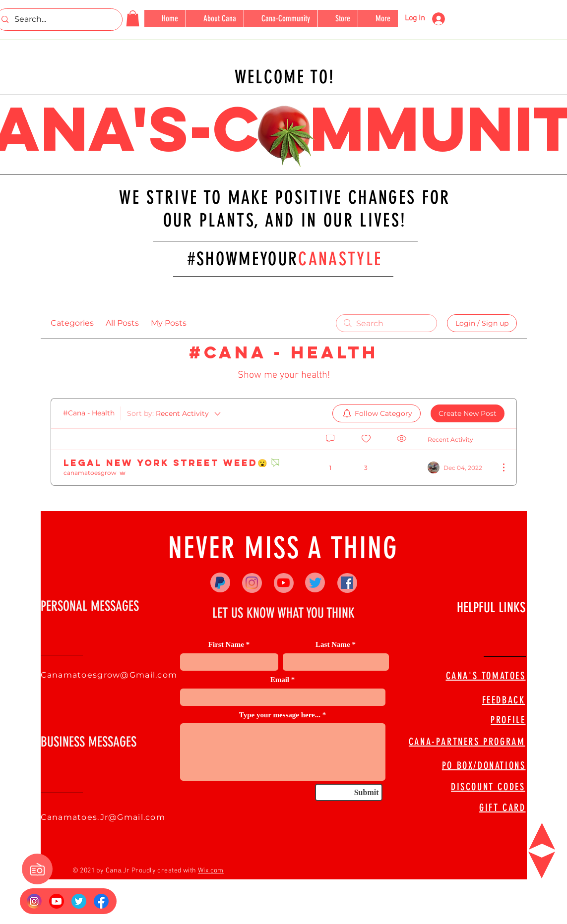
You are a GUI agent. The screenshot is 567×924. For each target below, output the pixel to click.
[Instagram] (252, 583)
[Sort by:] (175, 413)
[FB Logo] (101, 901)
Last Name (333, 645)
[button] (133, 18)
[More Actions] (499, 467)
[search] (386, 323)
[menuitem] (377, 413)
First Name (226, 645)
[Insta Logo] (34, 901)
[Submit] (349, 792)
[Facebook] (347, 583)
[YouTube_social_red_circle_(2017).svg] (57, 901)
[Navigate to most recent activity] (460, 467)
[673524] (79, 901)
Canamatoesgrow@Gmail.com (109, 675)
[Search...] (58, 20)
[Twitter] (315, 583)
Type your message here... (280, 715)
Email (280, 680)
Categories (72, 323)
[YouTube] (283, 583)
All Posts (122, 323)
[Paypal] (220, 583)
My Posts (169, 323)
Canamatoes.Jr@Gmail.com (103, 817)
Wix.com (211, 871)
